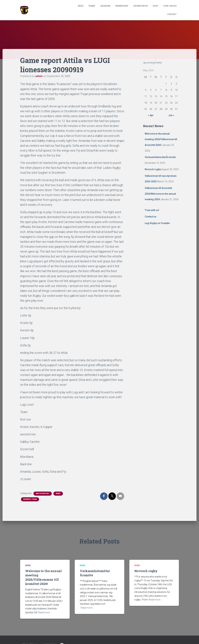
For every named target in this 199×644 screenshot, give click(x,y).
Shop (155, 6)
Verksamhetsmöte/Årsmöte (160, 157)
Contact (172, 14)
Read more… (45, 612)
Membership (122, 6)
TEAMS (92, 6)
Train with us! (152, 210)
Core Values (170, 6)
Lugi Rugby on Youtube (157, 223)
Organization (141, 6)
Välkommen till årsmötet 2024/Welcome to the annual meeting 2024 (160, 194)
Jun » (171, 115)
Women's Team (30, 499)
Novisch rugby (153, 169)
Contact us (151, 217)
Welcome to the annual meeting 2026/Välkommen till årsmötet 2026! (161, 139)
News (81, 6)
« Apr (151, 115)
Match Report (43, 494)
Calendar (105, 6)
